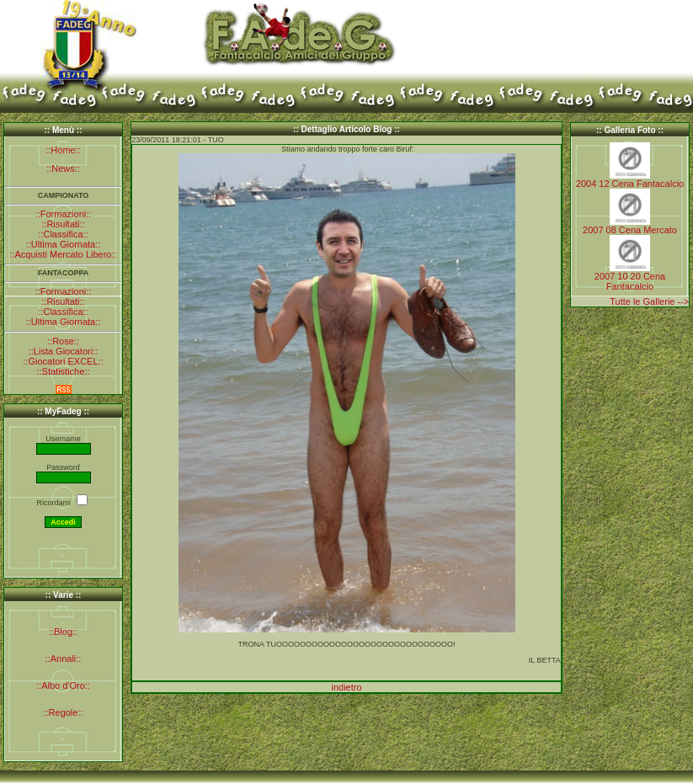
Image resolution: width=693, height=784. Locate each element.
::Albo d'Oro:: (63, 685)
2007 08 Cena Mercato (630, 230)
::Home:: (63, 150)
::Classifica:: (63, 234)
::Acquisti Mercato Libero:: (63, 254)
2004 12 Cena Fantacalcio (630, 184)
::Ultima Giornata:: (64, 244)
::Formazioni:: (64, 214)
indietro (346, 687)
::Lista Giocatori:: (64, 351)
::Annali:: (64, 659)
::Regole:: (63, 712)
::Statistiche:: (64, 371)
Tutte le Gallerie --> (649, 301)
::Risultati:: (63, 224)
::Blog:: (63, 632)
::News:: (63, 168)
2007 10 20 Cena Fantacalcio (630, 281)
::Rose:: (63, 341)
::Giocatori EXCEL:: (63, 361)
